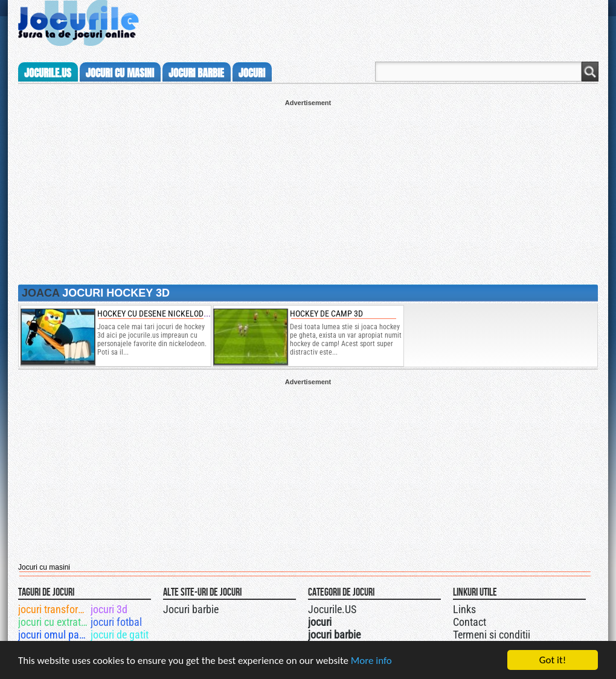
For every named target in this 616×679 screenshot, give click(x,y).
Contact (470, 622)
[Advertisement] (308, 191)
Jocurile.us (48, 73)
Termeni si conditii (492, 635)
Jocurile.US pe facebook (388, 608)
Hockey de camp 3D (326, 314)
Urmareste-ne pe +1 (364, 608)
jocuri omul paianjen (53, 635)
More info (371, 661)
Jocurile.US (332, 609)
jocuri (252, 73)
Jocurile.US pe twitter (376, 608)
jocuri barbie (196, 73)
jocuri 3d (109, 609)
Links (464, 609)
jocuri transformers (53, 609)
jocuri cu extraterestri (53, 622)
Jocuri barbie (191, 609)
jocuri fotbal (116, 622)
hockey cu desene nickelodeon (158, 314)
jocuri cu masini (120, 73)
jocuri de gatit (120, 635)
